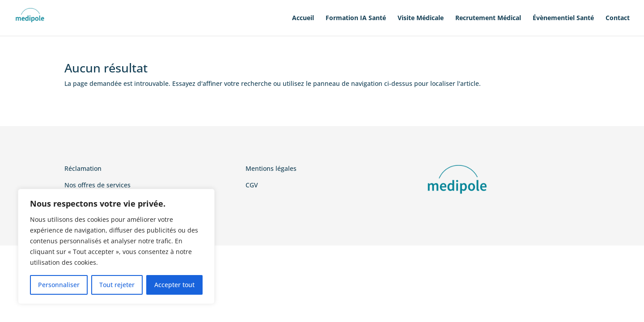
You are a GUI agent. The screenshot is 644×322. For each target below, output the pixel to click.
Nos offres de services (97, 185)
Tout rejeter (117, 285)
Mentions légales (271, 168)
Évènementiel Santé (563, 18)
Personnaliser (59, 285)
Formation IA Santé (356, 18)
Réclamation (83, 168)
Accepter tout (174, 285)
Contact (618, 18)
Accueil (303, 18)
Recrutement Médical (488, 18)
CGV (252, 185)
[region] (116, 246)
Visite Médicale (421, 18)
